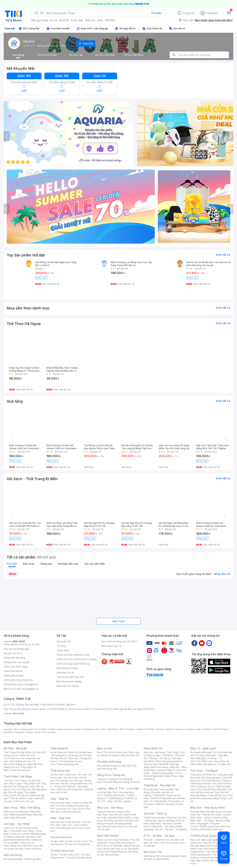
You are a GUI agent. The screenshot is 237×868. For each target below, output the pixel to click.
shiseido (8, 732)
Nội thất (113, 818)
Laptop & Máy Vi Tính (169, 770)
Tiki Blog (61, 646)
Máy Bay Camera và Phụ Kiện (210, 828)
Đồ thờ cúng (109, 826)
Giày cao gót (57, 803)
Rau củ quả (15, 783)
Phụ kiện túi (84, 844)
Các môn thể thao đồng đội (212, 789)
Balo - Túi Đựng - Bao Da (210, 821)
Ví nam (54, 855)
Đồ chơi (37, 752)
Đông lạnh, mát (26, 786)
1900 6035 (18, 713)
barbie (52, 729)
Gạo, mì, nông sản (21, 789)
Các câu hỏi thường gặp (16, 649)
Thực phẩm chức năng (22, 831)
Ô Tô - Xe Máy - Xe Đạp (159, 836)
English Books (162, 859)
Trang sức (102, 779)
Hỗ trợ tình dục (30, 846)
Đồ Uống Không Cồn (116, 852)
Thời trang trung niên (68, 764)
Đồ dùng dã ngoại (212, 778)
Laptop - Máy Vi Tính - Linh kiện (118, 788)
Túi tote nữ (70, 844)
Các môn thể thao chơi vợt (211, 791)
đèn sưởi (206, 840)
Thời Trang (172, 752)
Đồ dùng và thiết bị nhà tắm (119, 821)
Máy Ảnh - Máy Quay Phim (208, 808)
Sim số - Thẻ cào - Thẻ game (171, 829)
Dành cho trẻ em (20, 795)
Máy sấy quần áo (207, 764)
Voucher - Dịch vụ (155, 813)
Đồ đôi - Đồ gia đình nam (74, 783)
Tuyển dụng (63, 650)
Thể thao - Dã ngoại (159, 758)
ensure (69, 729)
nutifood (141, 729)
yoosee (190, 729)
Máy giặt (201, 758)
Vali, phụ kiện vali (130, 755)
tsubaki (52, 732)
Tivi (198, 761)
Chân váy (73, 758)
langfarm (20, 732)
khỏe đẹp (77, 20)
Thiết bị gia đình (32, 859)
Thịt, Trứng (20, 781)
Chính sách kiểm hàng (15, 667)
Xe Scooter (172, 843)
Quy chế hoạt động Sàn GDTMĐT (119, 641)
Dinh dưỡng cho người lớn (23, 764)
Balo (99, 752)
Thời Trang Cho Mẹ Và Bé (17, 752)
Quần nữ (73, 752)
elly (97, 729)
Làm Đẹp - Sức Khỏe (17, 824)
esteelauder (27, 729)
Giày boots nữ (63, 809)
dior (16, 729)
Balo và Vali (105, 748)
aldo (122, 729)
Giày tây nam (73, 822)
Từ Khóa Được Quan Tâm (206, 836)
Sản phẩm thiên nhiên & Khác (22, 838)
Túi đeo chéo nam (69, 855)
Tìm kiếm (156, 13)
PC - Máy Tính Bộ (112, 801)
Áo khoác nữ (75, 755)
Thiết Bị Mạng (115, 798)
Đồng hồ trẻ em (132, 782)
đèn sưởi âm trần (206, 861)
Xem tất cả (223, 255)
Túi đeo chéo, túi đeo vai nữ (65, 841)
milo (103, 729)
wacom (170, 729)
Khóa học (172, 818)
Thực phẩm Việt (32, 783)
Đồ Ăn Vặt (109, 849)
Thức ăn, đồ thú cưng (21, 798)
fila (44, 732)
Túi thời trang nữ (61, 837)
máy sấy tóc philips (213, 843)
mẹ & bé (64, 20)
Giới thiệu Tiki (64, 641)
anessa (180, 729)
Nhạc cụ (122, 826)
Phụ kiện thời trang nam (117, 767)
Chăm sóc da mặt (13, 828)
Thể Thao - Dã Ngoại (204, 771)
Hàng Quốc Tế (153, 748)
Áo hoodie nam (65, 781)
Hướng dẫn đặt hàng (14, 658)
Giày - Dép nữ (59, 799)
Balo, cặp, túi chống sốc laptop (118, 754)
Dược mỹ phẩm (33, 849)
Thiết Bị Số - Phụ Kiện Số (159, 785)
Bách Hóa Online (108, 836)
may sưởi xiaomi (207, 849)
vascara (8, 729)
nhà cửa (90, 20)
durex (78, 729)
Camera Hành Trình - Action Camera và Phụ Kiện (211, 818)
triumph (130, 729)
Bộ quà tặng (112, 855)
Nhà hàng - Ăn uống (161, 823)
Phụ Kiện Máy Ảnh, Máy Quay (206, 812)
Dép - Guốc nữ (74, 803)
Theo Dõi (86, 44)
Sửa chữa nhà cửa (112, 815)
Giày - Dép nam (60, 818)
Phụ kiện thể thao (211, 781)
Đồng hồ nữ (116, 779)
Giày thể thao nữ (217, 795)
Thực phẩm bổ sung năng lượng (212, 797)
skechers (113, 729)
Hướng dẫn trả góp (14, 676)
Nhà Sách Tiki (153, 852)
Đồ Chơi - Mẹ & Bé (15, 748)
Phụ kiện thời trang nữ (108, 766)
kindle (151, 729)
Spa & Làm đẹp (166, 821)
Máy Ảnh (218, 829)
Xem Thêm (119, 621)
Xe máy (154, 843)
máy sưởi (195, 840)
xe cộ (53, 20)
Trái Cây (8, 781)
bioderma (88, 729)
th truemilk (41, 729)
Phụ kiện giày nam (67, 828)
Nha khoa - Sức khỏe (163, 826)
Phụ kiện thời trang (109, 762)
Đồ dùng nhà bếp (13, 859)
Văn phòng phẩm (171, 856)
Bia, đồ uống (16, 792)
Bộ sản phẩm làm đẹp (23, 847)
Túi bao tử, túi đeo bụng (79, 858)
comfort (216, 729)
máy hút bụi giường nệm (210, 853)
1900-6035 (19, 641)
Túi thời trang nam (62, 851)
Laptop (127, 801)
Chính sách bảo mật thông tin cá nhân (77, 659)
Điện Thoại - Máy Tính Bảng (22, 808)
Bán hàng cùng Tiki (112, 646)
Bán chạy (29, 564)
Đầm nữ (62, 752)
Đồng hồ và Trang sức (111, 775)
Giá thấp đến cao (68, 564)
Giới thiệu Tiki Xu (65, 673)
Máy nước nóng (210, 761)
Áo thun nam (57, 775)
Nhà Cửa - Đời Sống (110, 808)
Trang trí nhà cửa (106, 812)
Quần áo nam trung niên (70, 789)
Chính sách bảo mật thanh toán (73, 655)
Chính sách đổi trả (13, 671)
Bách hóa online (160, 767)
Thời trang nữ (59, 748)
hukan (30, 732)
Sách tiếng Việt (152, 856)
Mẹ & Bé (164, 764)
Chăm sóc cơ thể (20, 834)
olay (198, 729)
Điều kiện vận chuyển (68, 686)
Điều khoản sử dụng (67, 668)
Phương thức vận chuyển (17, 662)
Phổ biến (12, 564)
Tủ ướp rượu (224, 764)
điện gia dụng (39, 20)
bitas (225, 729)
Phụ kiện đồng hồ (113, 782)
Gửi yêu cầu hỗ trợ (13, 653)
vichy (38, 732)
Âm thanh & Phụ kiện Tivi (203, 752)
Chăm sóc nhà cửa (24, 801)
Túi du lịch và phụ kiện (116, 752)
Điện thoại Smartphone (16, 812)
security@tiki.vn (30, 689)
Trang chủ (188, 13)
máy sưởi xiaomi (214, 852)
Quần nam (71, 775)
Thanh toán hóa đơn (154, 818)
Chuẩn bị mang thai (21, 770)
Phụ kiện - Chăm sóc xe (156, 840)
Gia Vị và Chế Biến (113, 846)
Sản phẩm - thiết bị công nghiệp (165, 772)
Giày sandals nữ (69, 806)
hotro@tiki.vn (31, 684)
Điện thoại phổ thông (21, 815)
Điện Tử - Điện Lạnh (203, 748)
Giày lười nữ (78, 809)
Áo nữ (53, 752)
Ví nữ (84, 841)
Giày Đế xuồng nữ (71, 812)
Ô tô (162, 843)
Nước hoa (16, 846)
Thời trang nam (60, 771)
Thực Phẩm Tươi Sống (18, 776)
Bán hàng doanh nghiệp (69, 681)
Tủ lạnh (201, 755)
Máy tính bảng (18, 818)
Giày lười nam (57, 822)
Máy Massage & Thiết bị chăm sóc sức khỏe (25, 835)
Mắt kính (126, 766)
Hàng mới (46, 564)
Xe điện (175, 840)
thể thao (110, 20)
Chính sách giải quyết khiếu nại (73, 664)
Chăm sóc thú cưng (107, 840)
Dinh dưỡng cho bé (20, 761)
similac (206, 729)
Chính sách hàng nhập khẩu (18, 680)
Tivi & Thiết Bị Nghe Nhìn (162, 775)
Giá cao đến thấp (95, 564)
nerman (160, 729)
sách (100, 20)
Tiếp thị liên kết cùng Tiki (70, 677)
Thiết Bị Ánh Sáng (211, 815)
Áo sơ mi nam (71, 778)
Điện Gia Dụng (13, 855)
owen (60, 729)
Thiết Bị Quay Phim (209, 826)
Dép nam (67, 825)
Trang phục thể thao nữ (203, 775)
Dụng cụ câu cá (206, 786)
